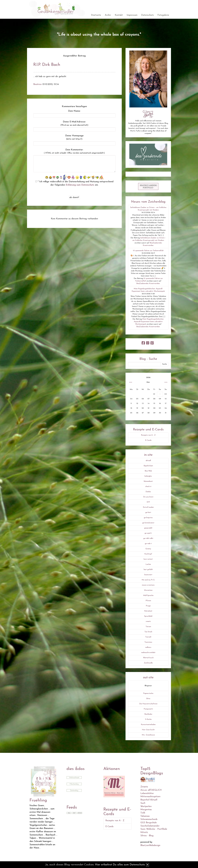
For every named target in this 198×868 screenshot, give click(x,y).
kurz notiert (148, 559)
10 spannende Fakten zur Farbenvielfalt (148, 251)
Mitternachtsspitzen (150, 797)
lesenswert (148, 575)
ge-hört (148, 512)
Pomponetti (148, 709)
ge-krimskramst (148, 523)
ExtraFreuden (148, 507)
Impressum (132, 15)
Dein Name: (74, 111)
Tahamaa (145, 816)
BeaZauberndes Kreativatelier (148, 284)
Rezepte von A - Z (148, 435)
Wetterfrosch (148, 658)
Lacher (148, 564)
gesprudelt (148, 528)
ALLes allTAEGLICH (151, 790)
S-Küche (148, 719)
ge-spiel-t (148, 533)
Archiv (108, 15)
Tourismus (148, 642)
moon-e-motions (148, 585)
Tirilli (143, 813)
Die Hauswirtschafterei (148, 704)
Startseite (96, 15)
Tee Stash (148, 632)
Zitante (144, 787)
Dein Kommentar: (74, 151)
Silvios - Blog (147, 836)
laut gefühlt (148, 570)
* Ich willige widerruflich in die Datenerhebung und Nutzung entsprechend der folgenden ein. (74, 183)
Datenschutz (147, 15)
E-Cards (148, 440)
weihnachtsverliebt (148, 653)
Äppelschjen (148, 466)
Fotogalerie (163, 15)
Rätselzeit (148, 611)
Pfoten (148, 601)
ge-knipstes (148, 518)
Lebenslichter (147, 793)
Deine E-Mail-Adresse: (74, 123)
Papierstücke (148, 693)
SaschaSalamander (150, 826)
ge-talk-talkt (148, 538)
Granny (148, 549)
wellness (148, 647)
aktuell (148, 461)
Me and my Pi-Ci (148, 580)
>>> (166, 382)
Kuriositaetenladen (148, 725)
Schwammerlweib (149, 819)
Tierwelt (148, 637)
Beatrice (38, 84)
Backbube (148, 714)
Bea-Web (148, 471)
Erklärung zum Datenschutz (80, 185)
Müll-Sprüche (148, 595)
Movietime (148, 590)
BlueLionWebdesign (150, 845)
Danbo (148, 492)
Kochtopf (148, 554)
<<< (131, 382)
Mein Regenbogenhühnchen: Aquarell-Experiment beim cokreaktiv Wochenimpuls (149, 322)
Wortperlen (146, 806)
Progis (148, 606)
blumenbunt (148, 481)
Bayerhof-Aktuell (149, 800)
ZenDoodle (148, 663)
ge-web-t (148, 544)
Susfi (143, 803)
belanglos (148, 476)
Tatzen (148, 627)
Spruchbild (148, 616)
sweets (148, 621)
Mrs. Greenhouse (148, 735)
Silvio (148, 699)
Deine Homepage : (74, 137)
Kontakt (119, 15)
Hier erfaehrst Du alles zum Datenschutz (120, 865)
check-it (148, 487)
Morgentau (146, 810)
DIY (148, 502)
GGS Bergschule (149, 823)
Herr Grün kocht (148, 730)
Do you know (148, 497)
